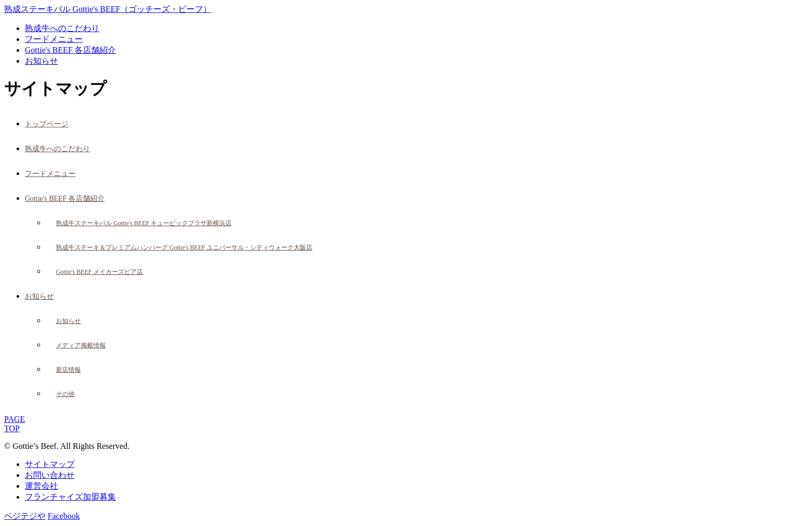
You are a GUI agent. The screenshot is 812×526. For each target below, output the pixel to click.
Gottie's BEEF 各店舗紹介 (70, 50)
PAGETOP (15, 424)
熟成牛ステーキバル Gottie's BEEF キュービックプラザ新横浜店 (144, 223)
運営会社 (41, 486)
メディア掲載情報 (81, 345)
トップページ (47, 124)
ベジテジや (25, 516)
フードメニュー (54, 39)
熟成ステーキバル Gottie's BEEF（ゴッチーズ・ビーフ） (108, 9)
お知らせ (41, 61)
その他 (65, 394)
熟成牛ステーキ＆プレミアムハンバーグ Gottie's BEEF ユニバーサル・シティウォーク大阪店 (184, 247)
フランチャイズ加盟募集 (70, 497)
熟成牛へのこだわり (62, 28)
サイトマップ (50, 464)
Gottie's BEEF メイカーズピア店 (99, 272)
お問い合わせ (50, 475)
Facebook (64, 516)
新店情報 (68, 370)
